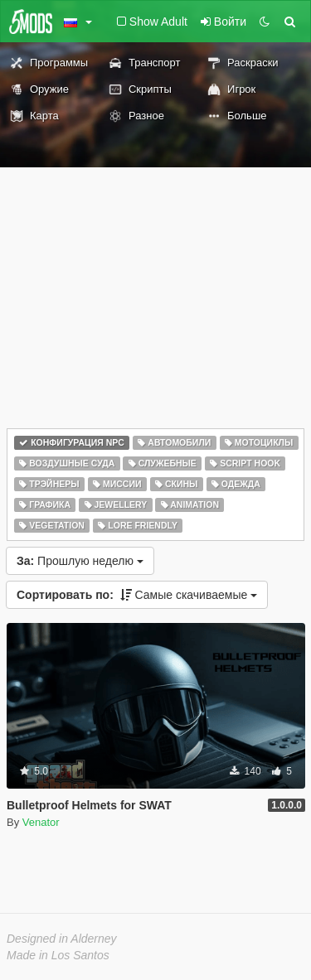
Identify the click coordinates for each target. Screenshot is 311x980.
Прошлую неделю (80, 561)
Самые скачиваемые (137, 595)
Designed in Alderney (62, 939)
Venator (41, 822)
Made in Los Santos (58, 955)
